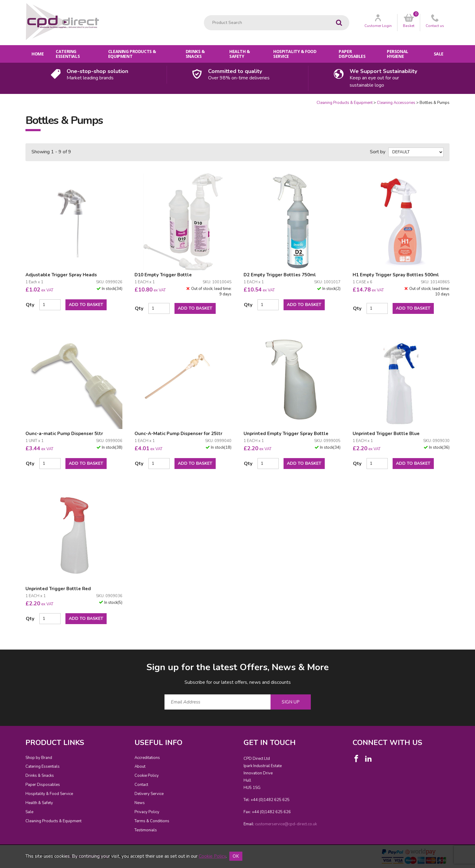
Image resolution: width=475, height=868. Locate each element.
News (140, 803)
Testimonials (146, 830)
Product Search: (204, 15)
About (140, 767)
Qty (30, 305)
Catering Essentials (68, 54)
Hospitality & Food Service (295, 54)
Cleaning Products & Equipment (132, 54)
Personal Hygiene (398, 54)
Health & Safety (240, 54)
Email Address (13, 656)
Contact (141, 785)
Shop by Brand (39, 758)
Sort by (378, 152)
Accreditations (147, 758)
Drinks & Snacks (195, 54)
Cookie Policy (147, 776)
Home (38, 54)
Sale (439, 54)
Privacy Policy (147, 812)
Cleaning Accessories (396, 103)
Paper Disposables (352, 54)
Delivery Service (149, 794)
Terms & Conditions (152, 821)
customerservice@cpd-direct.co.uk (286, 824)
